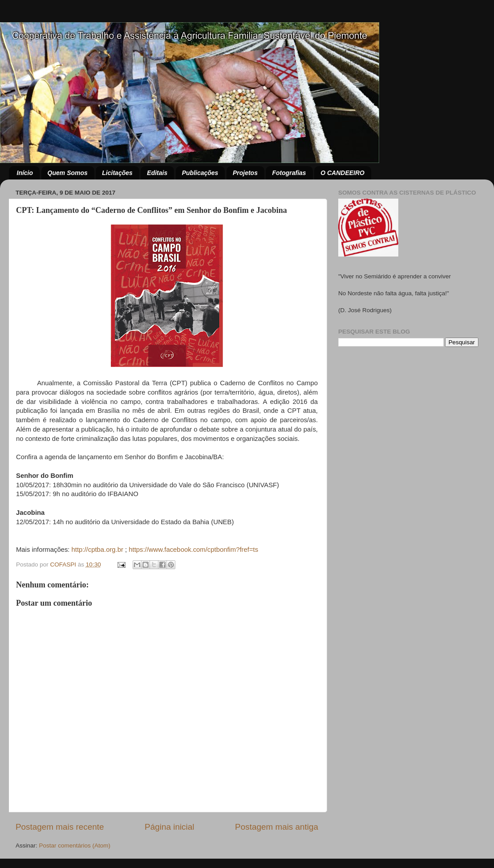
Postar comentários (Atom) (75, 846)
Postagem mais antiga (277, 827)
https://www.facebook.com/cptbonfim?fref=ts (193, 550)
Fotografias (289, 173)
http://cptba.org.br (97, 550)
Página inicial (169, 827)
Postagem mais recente (60, 827)
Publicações (200, 173)
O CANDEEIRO (342, 173)
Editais (157, 173)
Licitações (117, 173)
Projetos (245, 173)
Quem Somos (68, 173)
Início (25, 173)
